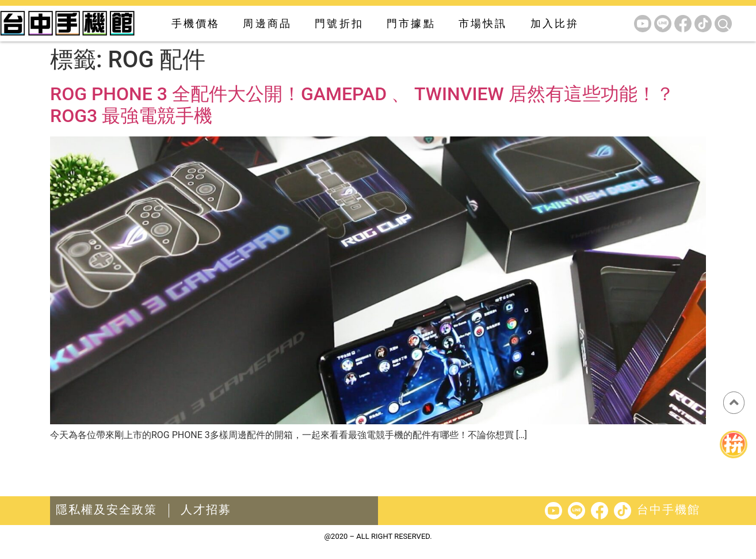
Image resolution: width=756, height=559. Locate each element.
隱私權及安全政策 (106, 509)
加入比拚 (555, 23)
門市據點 (411, 23)
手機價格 (196, 23)
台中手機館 (669, 509)
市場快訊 (483, 23)
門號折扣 (339, 23)
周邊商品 (267, 23)
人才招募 (206, 509)
